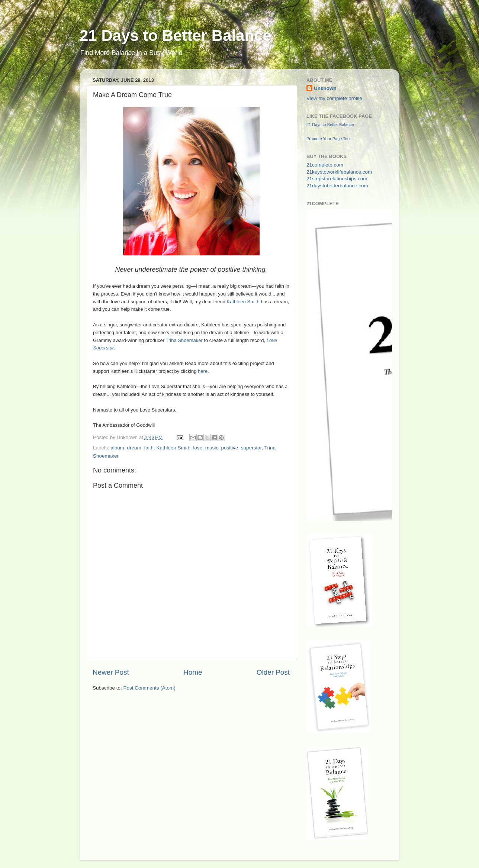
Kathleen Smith (243, 302)
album (117, 448)
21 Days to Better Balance (176, 36)
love (198, 448)
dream (134, 448)
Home (193, 672)
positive (230, 448)
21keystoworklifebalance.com (339, 172)
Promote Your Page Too (328, 139)
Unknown (325, 88)
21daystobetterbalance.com (337, 186)
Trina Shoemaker (184, 340)
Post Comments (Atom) (150, 688)
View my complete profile (334, 98)
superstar (251, 448)
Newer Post (111, 672)
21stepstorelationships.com (337, 179)
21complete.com (325, 165)
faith (149, 448)
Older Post (273, 672)
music (212, 448)
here (203, 371)
